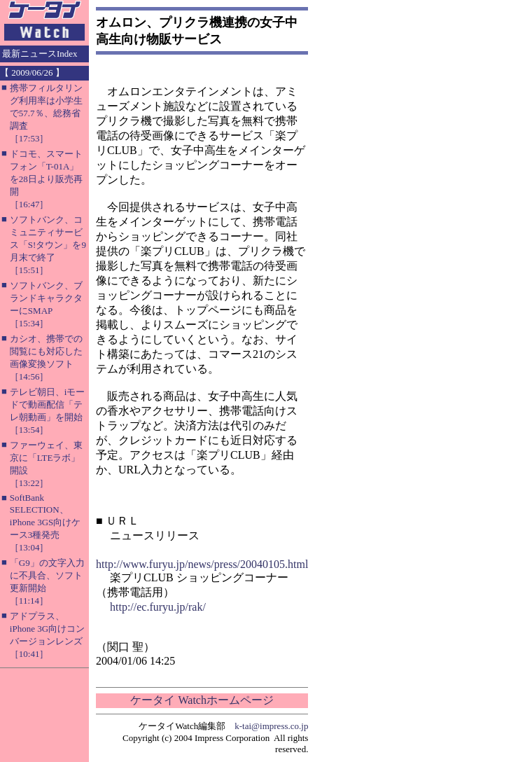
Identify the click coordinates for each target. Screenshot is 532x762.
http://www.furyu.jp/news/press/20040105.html (202, 564)
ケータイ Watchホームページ (202, 700)
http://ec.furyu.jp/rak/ (158, 607)
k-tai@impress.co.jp (271, 726)
